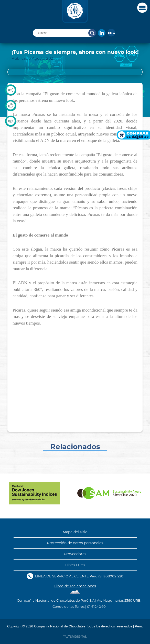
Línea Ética (75, 565)
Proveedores (75, 554)
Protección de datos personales (75, 543)
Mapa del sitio (75, 532)
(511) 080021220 (111, 576)
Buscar (92, 33)
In (102, 33)
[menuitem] (111, 33)
